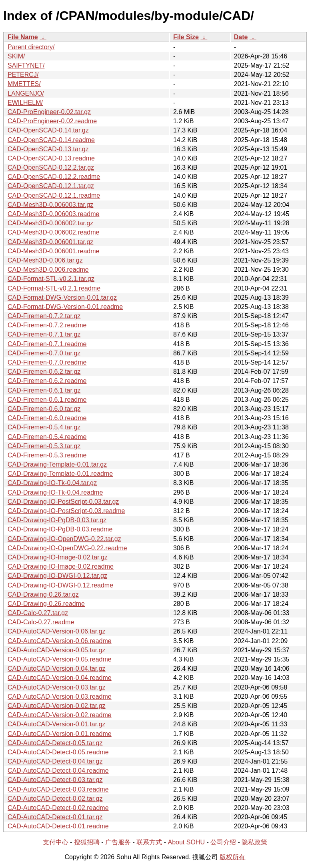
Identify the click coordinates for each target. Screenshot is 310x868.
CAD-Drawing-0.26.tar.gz (43, 594)
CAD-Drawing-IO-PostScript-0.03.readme (66, 511)
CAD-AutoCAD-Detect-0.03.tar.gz (55, 780)
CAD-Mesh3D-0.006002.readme (53, 232)
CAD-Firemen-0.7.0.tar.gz (44, 353)
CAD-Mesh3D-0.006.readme (48, 270)
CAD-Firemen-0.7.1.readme (47, 344)
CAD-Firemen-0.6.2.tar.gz (44, 372)
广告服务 (118, 842)
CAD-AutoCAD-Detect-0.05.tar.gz (55, 743)
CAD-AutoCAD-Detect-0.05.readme (58, 752)
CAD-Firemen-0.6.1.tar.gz (44, 390)
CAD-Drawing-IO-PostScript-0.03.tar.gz (63, 502)
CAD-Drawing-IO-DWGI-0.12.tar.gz (57, 576)
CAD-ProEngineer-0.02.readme (52, 121)
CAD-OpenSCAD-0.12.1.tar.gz (51, 186)
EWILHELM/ (25, 103)
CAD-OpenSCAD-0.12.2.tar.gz (51, 167)
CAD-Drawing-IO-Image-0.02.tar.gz (58, 557)
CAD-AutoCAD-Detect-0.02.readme (58, 808)
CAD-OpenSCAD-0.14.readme (51, 140)
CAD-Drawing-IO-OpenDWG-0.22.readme (67, 548)
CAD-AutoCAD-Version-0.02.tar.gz (57, 706)
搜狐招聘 (87, 842)
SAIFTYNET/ (26, 65)
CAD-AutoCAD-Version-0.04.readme (60, 678)
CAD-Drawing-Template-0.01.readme (60, 474)
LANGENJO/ (26, 93)
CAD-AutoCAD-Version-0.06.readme (60, 641)
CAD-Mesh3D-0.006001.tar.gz (50, 242)
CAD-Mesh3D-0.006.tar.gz (45, 260)
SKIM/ (16, 56)
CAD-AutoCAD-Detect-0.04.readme (58, 771)
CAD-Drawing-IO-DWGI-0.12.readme (60, 585)
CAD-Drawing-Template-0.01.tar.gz (57, 464)
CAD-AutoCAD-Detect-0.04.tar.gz (55, 761)
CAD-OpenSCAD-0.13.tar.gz (48, 149)
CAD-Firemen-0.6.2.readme (47, 381)
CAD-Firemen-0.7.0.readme (47, 362)
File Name (23, 37)
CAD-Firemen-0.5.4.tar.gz (44, 427)
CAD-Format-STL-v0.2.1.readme (54, 288)
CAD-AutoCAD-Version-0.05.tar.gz (57, 650)
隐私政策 (254, 842)
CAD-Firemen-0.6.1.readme (47, 400)
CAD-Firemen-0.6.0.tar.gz (44, 409)
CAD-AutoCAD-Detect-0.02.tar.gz (55, 799)
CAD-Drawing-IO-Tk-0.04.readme (55, 492)
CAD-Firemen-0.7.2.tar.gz (44, 316)
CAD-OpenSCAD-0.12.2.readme (54, 177)
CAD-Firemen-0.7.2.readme (47, 325)
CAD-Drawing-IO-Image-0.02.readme (61, 566)
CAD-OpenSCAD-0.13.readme (51, 158)
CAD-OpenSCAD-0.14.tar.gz (48, 130)
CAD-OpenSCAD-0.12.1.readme (54, 195)
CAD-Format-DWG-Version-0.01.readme (65, 307)
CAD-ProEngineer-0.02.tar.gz (49, 112)
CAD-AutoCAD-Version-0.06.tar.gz (57, 631)
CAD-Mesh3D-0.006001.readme (53, 251)
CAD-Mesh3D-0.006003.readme (53, 214)
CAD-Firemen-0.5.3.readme (47, 455)
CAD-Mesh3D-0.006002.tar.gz (50, 223)
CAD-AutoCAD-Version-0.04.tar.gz (57, 669)
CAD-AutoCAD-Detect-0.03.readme (58, 789)
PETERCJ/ (23, 75)
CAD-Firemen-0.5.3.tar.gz (44, 446)
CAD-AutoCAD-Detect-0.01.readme (58, 826)
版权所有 (232, 857)
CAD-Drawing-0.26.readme (46, 604)
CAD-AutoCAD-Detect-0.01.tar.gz (55, 817)
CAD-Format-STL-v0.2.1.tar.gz (51, 279)
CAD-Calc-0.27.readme (41, 622)
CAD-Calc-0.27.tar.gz (38, 613)
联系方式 (149, 842)
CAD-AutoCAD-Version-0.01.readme (60, 734)
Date (241, 37)
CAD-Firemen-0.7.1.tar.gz (44, 334)
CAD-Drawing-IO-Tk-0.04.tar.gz (52, 483)
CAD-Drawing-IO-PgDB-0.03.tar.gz (57, 520)
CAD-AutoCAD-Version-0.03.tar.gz (57, 687)
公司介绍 (223, 842)
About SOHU (186, 842)
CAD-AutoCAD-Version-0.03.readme (60, 697)
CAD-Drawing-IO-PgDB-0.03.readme (60, 529)
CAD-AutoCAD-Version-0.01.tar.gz (57, 724)
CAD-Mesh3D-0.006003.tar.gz (50, 205)
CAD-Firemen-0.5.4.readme (47, 437)
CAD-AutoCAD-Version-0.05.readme (60, 659)
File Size (186, 37)
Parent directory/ (31, 47)
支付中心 (56, 842)
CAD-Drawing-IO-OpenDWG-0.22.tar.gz (64, 539)
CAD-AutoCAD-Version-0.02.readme (60, 715)
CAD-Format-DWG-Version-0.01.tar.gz (62, 298)
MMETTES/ (24, 84)
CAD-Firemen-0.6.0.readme (47, 418)
